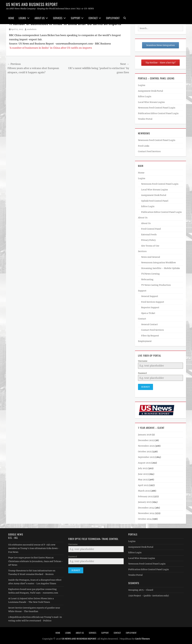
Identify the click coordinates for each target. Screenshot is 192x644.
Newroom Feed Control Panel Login (157, 108)
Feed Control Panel (151, 229)
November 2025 (146, 445)
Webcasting (147, 279)
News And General (151, 257)
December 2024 (146, 507)
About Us (40, 18)
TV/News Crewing (150, 274)
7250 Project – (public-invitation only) (149, 594)
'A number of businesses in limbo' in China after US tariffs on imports (50, 48)
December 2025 (146, 439)
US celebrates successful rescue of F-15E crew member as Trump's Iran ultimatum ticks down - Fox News (34, 547)
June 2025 (143, 473)
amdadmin (32, 29)
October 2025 (145, 450)
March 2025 (144, 490)
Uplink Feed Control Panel (155, 201)
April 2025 (143, 484)
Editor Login (145, 96)
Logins (22, 18)
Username (143, 361)
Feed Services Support (153, 302)
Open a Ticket (148, 313)
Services (58, 18)
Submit (145, 387)
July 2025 (143, 467)
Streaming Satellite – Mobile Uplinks (160, 268)
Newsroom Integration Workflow (158, 263)
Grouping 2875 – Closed (141, 589)
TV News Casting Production (156, 285)
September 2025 (146, 456)
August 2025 (144, 462)
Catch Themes (142, 638)
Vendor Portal (145, 119)
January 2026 (145, 433)
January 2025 (145, 501)
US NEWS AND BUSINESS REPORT (32, 4)
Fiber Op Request (150, 336)
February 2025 (145, 495)
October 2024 (145, 518)
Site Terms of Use (150, 246)
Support (76, 18)
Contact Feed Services (149, 151)
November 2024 (146, 512)
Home (11, 18)
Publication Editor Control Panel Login (158, 113)
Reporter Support (150, 307)
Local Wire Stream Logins (151, 102)
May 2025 (143, 478)
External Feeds (149, 235)
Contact (93, 18)
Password (142, 373)
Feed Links (144, 146)
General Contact (149, 324)
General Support (150, 296)
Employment (113, 18)
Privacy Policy (148, 240)
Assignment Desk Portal (151, 91)
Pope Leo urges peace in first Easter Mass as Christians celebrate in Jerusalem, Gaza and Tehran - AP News (36, 560)
